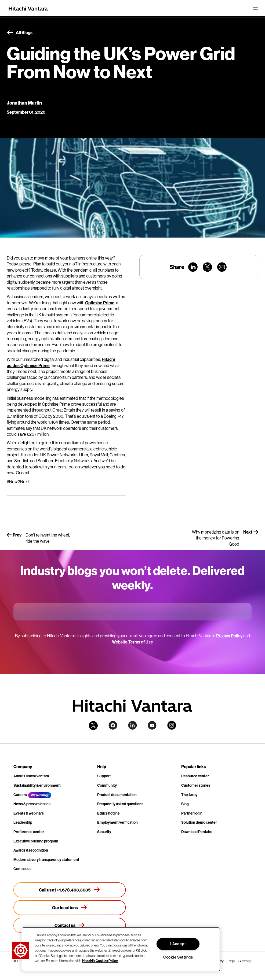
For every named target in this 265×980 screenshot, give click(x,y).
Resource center (195, 776)
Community (107, 785)
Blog (185, 804)
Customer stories (196, 785)
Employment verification (117, 822)
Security (104, 832)
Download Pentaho (197, 832)
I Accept (178, 944)
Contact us (22, 869)
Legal (231, 961)
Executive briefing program (36, 841)
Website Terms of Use (132, 642)
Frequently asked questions (120, 804)
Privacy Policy (229, 636)
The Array (189, 795)
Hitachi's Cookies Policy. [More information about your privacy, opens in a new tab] (100, 961)
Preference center (29, 832)
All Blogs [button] (20, 33)
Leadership (23, 822)
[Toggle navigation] (255, 9)
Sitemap (245, 961)
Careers (20, 795)
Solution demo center (199, 822)
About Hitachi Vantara (31, 776)
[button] (21, 951)
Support (104, 776)
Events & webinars (29, 813)
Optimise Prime (100, 303)
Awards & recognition (31, 850)
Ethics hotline (108, 813)
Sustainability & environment (37, 785)
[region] (121, 949)
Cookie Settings (178, 957)
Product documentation (117, 795)
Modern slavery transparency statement (46, 860)
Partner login (192, 813)
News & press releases (32, 804)
